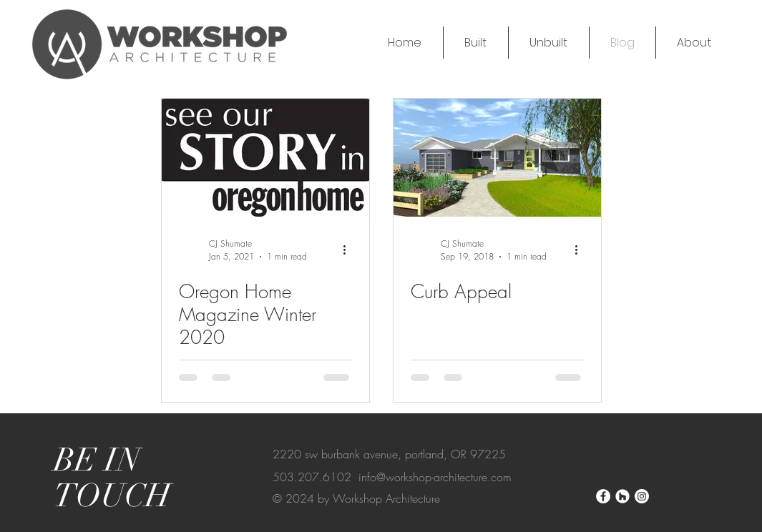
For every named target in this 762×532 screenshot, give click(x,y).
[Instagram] (642, 496)
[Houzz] (622, 496)
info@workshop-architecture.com (435, 477)
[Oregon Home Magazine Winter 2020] (265, 158)
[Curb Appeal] (497, 158)
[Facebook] (603, 496)
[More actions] (350, 250)
